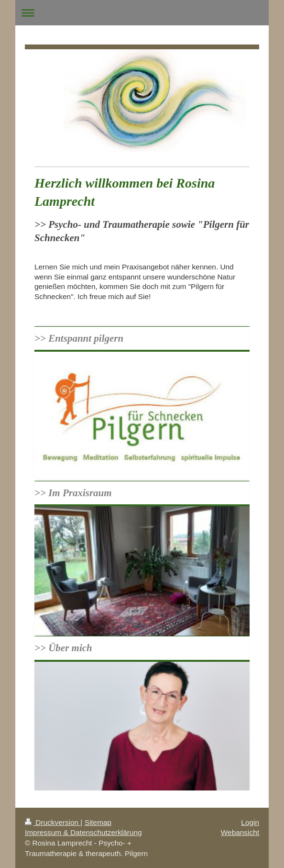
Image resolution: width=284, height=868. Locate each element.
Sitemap (98, 822)
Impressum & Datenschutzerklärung (83, 832)
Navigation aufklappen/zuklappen (142, 13)
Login (250, 822)
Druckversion (53, 822)
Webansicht (240, 832)
